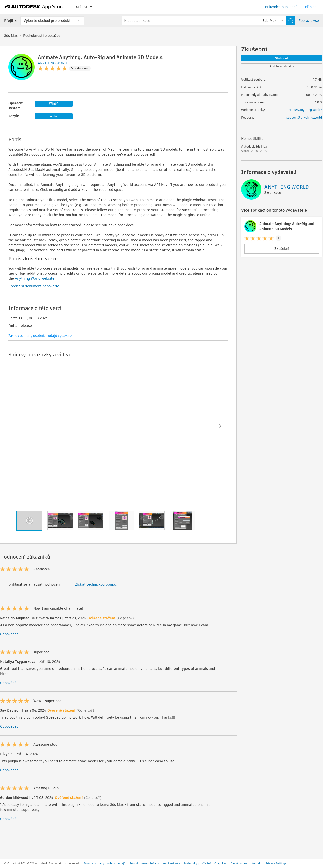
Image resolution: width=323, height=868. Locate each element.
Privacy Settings (276, 863)
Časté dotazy (239, 863)
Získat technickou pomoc (96, 584)
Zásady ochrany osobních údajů (105, 863)
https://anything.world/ (305, 110)
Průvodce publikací (281, 7)
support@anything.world (304, 117)
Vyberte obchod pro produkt (47, 21)
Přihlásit (312, 7)
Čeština (84, 7)
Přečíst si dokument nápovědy (34, 286)
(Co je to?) (125, 618)
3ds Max (11, 36)
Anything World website (35, 278)
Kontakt (257, 863)
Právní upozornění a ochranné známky (155, 863)
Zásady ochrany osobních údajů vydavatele (41, 336)
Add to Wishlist (282, 66)
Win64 (54, 104)
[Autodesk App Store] (34, 7)
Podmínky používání (197, 863)
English (54, 116)
